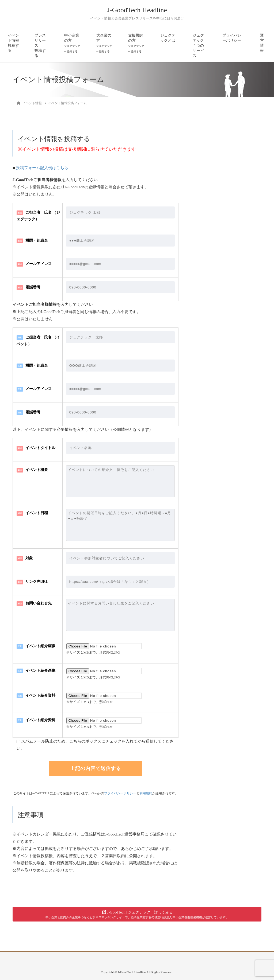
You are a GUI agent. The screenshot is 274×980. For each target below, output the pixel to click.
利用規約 (146, 793)
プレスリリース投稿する (40, 46)
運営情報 (262, 43)
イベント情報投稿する (13, 43)
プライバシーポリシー (232, 38)
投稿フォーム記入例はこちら (42, 168)
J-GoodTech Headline (137, 10)
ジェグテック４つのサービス (198, 46)
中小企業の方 (72, 43)
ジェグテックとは (168, 38)
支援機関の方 (136, 43)
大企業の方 (104, 43)
